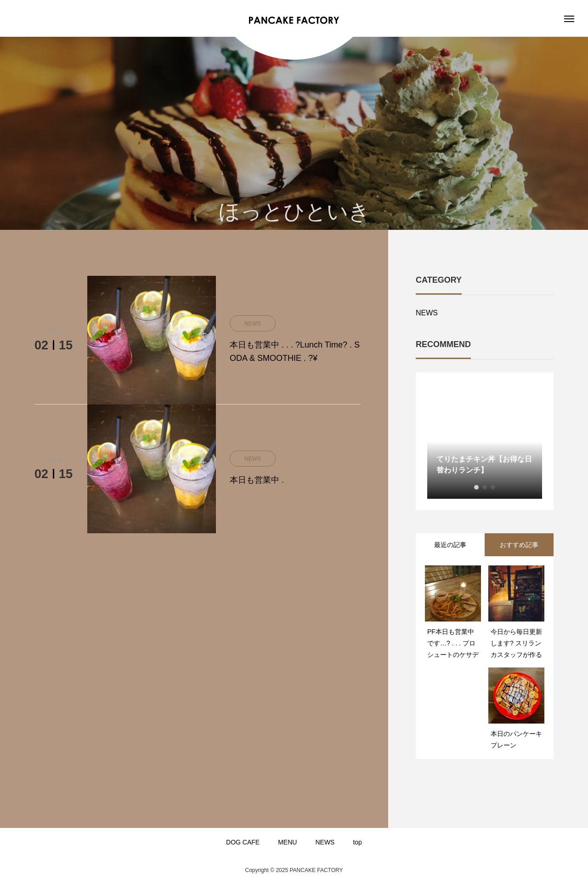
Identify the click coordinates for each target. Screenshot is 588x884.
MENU (287, 842)
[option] (485, 441)
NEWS (427, 313)
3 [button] (493, 487)
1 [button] (476, 487)
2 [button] (485, 487)
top (357, 842)
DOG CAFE (243, 842)
